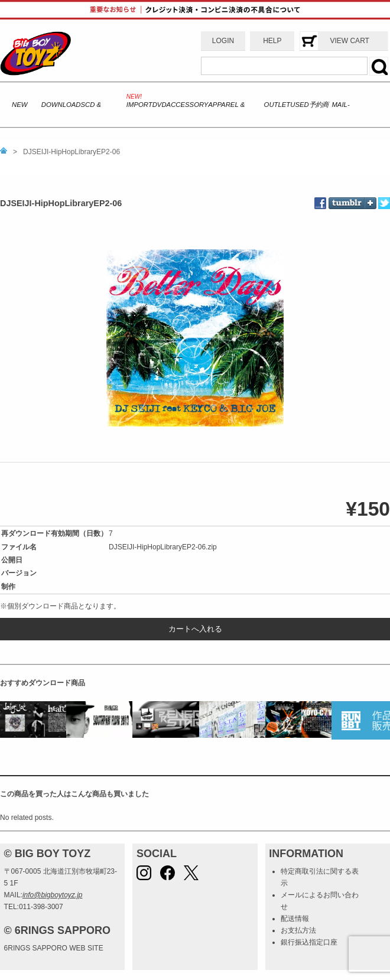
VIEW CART (349, 41)
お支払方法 (298, 930)
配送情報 (295, 919)
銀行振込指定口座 (309, 942)
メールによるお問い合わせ (320, 901)
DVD (160, 105)
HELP (272, 41)
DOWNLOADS (63, 105)
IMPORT (139, 105)
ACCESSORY (188, 105)
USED (299, 105)
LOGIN (223, 41)
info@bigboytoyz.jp (53, 895)
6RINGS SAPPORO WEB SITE (54, 948)
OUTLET (277, 105)
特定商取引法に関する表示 (320, 877)
